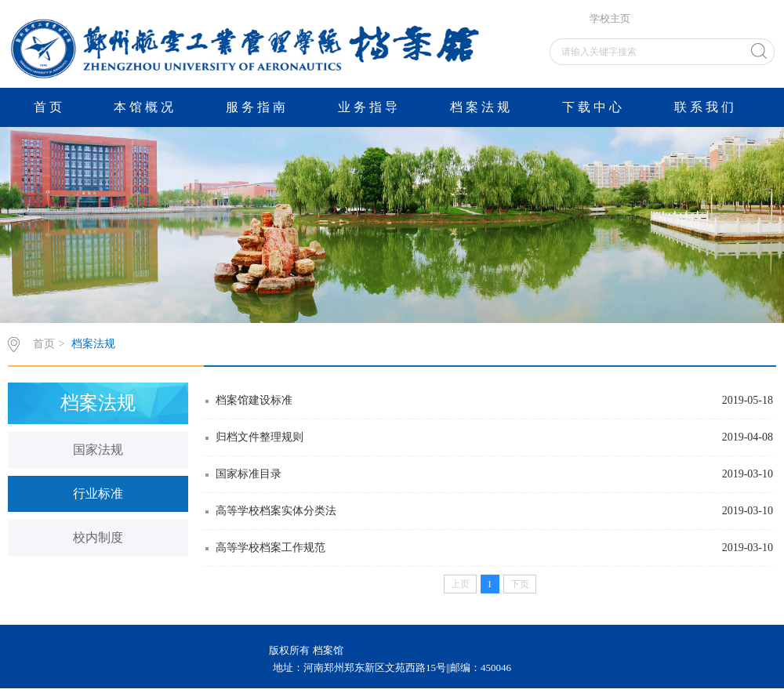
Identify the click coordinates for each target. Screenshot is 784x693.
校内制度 (98, 537)
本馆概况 (145, 107)
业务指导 (369, 107)
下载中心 (593, 107)
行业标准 (98, 493)
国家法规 (98, 450)
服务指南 (257, 107)
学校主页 (610, 19)
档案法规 (481, 107)
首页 (49, 107)
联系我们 (706, 107)
